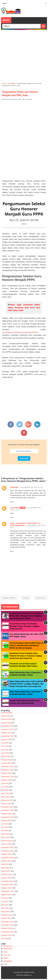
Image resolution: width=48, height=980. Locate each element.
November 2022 (7, 851)
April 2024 (5, 793)
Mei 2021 (5, 905)
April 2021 (5, 908)
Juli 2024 (5, 783)
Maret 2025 (6, 756)
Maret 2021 (6, 912)
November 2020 (7, 925)
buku (5, 952)
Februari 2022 (7, 874)
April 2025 (5, 753)
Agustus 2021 (6, 895)
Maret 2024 (6, 797)
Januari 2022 (6, 878)
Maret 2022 (6, 871)
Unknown (14, 487)
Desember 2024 (7, 767)
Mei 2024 (5, 790)
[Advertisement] (24, 55)
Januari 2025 (6, 763)
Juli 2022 (5, 864)
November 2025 (7, 729)
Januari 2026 (6, 723)
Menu (6, 20)
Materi (6, 958)
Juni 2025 (5, 746)
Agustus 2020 (6, 935)
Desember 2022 (7, 847)
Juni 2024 (5, 787)
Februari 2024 (7, 800)
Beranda (26, 598)
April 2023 (5, 834)
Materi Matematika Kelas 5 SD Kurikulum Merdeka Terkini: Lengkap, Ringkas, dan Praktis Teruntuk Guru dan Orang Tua (27, 684)
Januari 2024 (6, 804)
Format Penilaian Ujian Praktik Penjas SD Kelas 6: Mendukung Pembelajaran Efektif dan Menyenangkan (27, 645)
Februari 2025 (7, 760)
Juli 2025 (5, 743)
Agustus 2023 (6, 820)
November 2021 (7, 884)
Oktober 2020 (6, 928)
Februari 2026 (7, 719)
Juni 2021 (5, 901)
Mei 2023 (5, 831)
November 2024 (7, 770)
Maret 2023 (6, 837)
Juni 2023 (5, 827)
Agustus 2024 (6, 780)
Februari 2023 (7, 841)
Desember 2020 (7, 922)
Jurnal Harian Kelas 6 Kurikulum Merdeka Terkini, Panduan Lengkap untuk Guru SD (24, 626)
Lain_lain (7, 955)
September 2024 (8, 777)
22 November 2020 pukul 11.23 (31, 487)
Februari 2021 (7, 915)
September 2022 (8, 858)
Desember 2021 (7, 881)
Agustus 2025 (6, 740)
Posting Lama (41, 598)
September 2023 (8, 817)
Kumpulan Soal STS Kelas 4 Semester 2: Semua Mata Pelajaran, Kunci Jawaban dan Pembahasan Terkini (27, 616)
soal (5, 964)
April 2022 (5, 868)
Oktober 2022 (6, 854)
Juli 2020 (5, 939)
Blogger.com (28, 975)
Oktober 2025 (6, 733)
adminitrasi (8, 949)
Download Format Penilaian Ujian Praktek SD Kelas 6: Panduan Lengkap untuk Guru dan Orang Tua (26, 656)
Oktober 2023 (6, 814)
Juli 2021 (5, 898)
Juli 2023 (5, 824)
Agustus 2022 (6, 861)
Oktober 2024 (6, 773)
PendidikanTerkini (29, 972)
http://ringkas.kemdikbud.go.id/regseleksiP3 (19, 332)
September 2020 (8, 932)
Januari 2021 (6, 918)
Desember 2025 (7, 726)
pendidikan (28, 99)
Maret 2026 (6, 716)
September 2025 (8, 736)
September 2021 (8, 891)
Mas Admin (14, 508)
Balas (12, 502)
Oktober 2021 (6, 888)
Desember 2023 (7, 807)
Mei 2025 (5, 750)
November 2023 (7, 810)
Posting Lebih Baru (9, 598)
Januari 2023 (6, 844)
